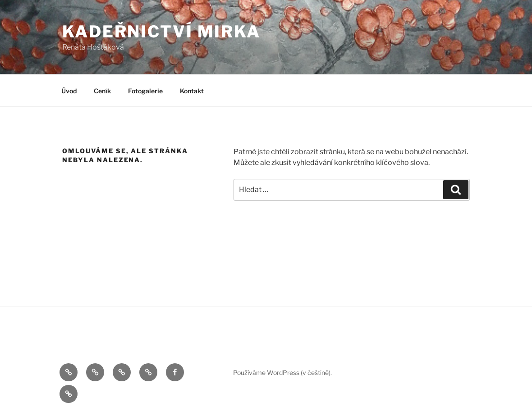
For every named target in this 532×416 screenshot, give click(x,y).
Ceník (102, 91)
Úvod (69, 91)
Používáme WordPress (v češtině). (282, 373)
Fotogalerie (145, 91)
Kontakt (192, 91)
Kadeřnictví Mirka (161, 32)
